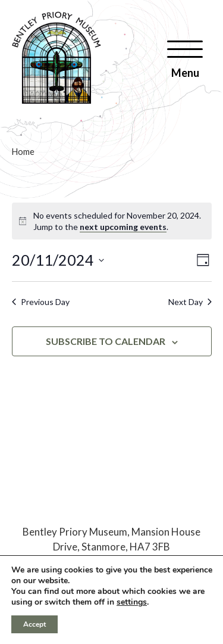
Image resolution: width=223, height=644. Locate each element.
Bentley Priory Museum (75, 532)
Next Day (190, 302)
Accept (34, 624)
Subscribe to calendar (106, 341)
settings (132, 602)
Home (23, 151)
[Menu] (185, 59)
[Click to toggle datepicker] (58, 260)
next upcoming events (123, 227)
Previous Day (41, 302)
